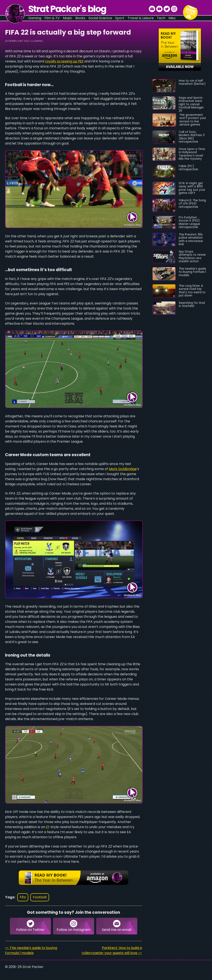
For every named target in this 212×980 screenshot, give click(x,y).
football (40, 897)
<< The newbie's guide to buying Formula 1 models (31, 950)
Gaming (37, 41)
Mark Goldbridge (123, 469)
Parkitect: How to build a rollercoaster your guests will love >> (112, 950)
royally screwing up (64, 61)
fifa (23, 897)
